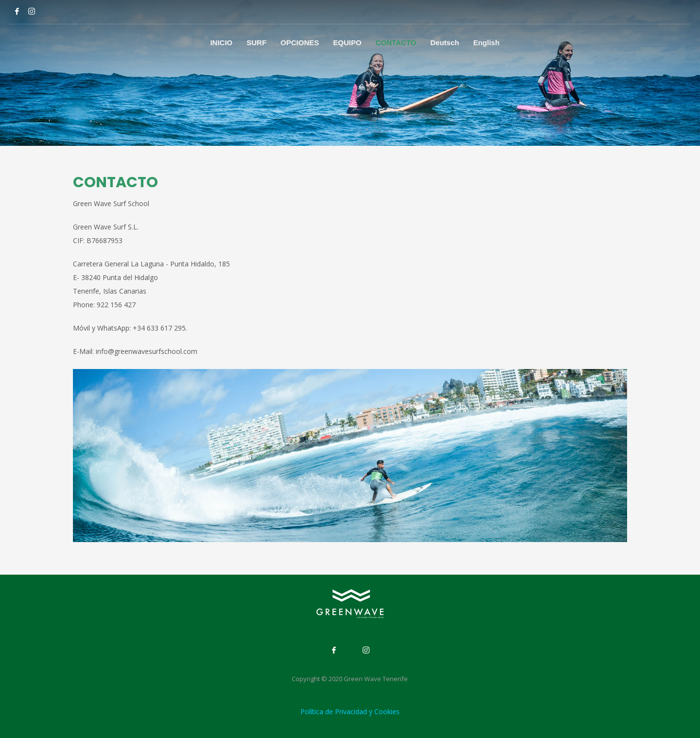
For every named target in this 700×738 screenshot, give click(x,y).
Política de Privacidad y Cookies (350, 712)
